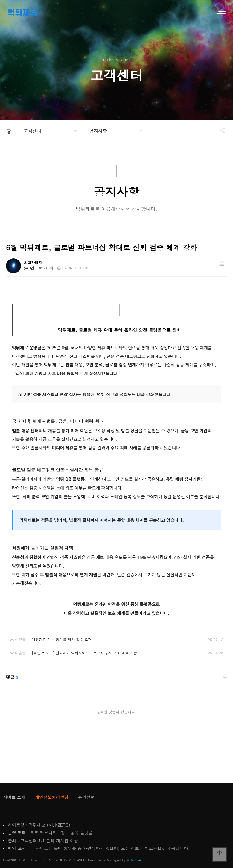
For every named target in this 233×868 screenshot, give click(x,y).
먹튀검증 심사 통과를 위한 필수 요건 (62, 639)
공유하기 (219, 130)
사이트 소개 (14, 797)
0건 (29, 268)
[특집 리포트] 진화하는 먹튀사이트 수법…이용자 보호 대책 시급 (84, 653)
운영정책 (86, 797)
